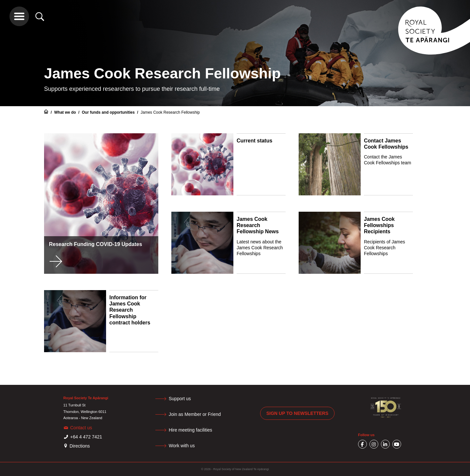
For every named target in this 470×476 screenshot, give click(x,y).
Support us (180, 399)
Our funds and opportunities (109, 112)
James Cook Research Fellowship (170, 112)
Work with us (182, 446)
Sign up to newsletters (297, 413)
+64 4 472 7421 (86, 437)
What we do (66, 112)
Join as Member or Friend (195, 414)
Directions (80, 446)
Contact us (81, 428)
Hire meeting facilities (190, 430)
